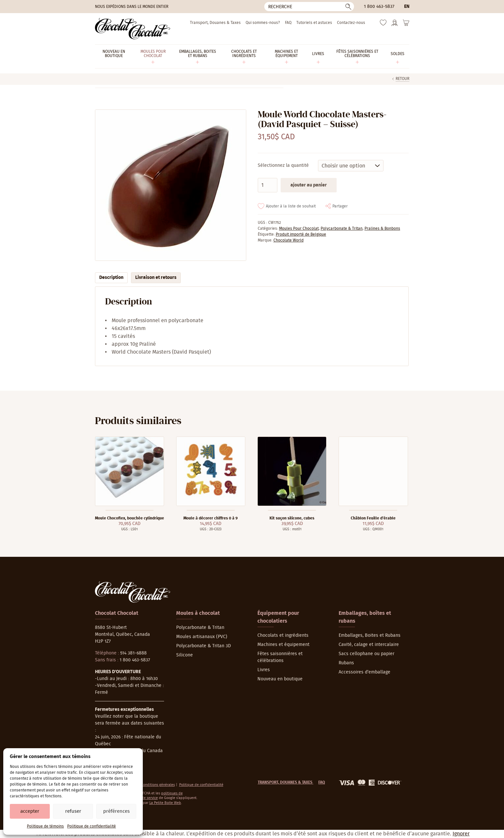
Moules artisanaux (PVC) (202, 637)
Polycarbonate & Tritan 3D (204, 646)
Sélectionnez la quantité (283, 166)
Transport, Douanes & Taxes (215, 23)
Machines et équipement (283, 645)
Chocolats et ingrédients (283, 635)
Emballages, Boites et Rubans (370, 635)
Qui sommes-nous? (263, 23)
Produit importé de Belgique (301, 234)
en (407, 7)
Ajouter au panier (309, 185)
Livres (264, 670)
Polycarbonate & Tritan (342, 228)
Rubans (346, 663)
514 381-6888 (133, 653)
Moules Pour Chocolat (299, 228)
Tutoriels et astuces (314, 23)
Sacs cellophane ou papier (366, 654)
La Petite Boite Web (165, 803)
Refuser (73, 811)
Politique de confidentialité (92, 826)
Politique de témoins (45, 826)
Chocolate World (289, 240)
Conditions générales (158, 785)
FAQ (288, 23)
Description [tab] (111, 278)
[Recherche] (309, 7)
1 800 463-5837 (379, 7)
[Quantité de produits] (268, 185)
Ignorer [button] (461, 834)
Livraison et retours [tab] (156, 278)
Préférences (116, 811)
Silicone (185, 655)
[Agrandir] (170, 185)
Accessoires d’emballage (364, 672)
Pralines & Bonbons (382, 228)
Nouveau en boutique (280, 679)
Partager (340, 206)
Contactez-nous (351, 23)
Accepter (30, 811)
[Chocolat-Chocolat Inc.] (133, 29)
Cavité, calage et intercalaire (369, 645)
